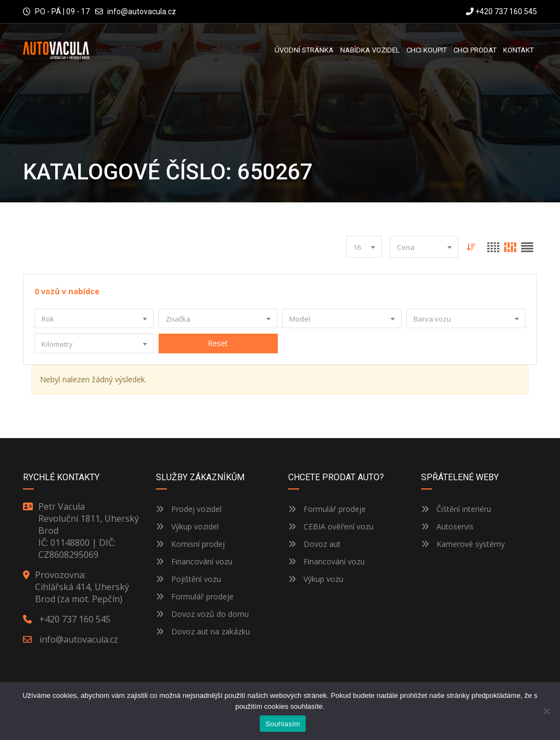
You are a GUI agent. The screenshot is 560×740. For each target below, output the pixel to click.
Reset (218, 343)
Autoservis (447, 526)
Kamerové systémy (463, 544)
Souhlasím (283, 724)
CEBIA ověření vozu (339, 526)
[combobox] (364, 247)
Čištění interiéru (456, 509)
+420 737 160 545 (501, 11)
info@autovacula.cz (142, 11)
